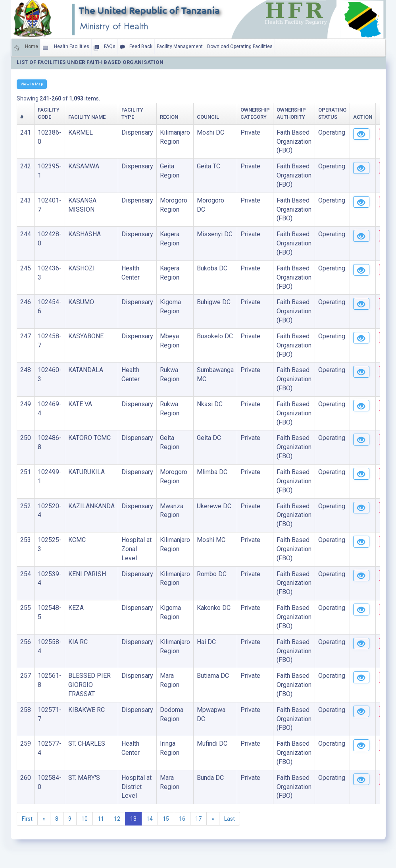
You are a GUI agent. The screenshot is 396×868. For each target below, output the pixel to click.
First (27, 819)
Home (26, 48)
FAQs (105, 48)
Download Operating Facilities (240, 46)
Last (230, 819)
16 (182, 819)
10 (85, 819)
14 (150, 819)
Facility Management (180, 46)
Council (208, 117)
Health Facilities (66, 48)
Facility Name (87, 117)
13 (133, 819)
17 (198, 819)
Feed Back (136, 47)
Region (169, 117)
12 (117, 819)
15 (166, 819)
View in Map (32, 84)
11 (101, 819)
